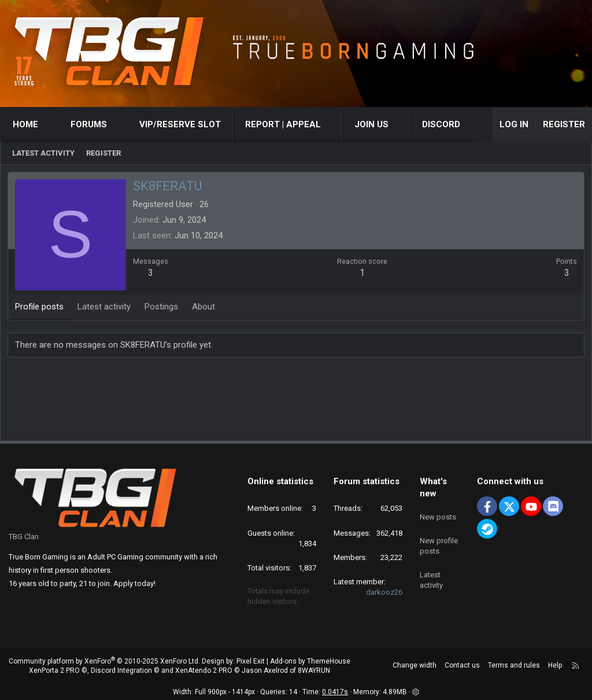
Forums (89, 124)
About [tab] (205, 308)
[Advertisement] (296, 403)
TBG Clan (24, 537)
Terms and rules (514, 665)
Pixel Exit (251, 661)
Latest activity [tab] (106, 308)
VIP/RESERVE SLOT (180, 124)
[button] (49, 125)
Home (25, 124)
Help (555, 665)
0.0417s (335, 692)
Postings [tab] (163, 308)
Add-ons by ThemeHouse (310, 661)
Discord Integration (121, 670)
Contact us (462, 665)
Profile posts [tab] (41, 308)
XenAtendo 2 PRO (204, 670)
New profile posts (439, 540)
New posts (438, 513)
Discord (441, 124)
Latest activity (43, 153)
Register (103, 153)
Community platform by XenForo (104, 661)
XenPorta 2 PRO (54, 670)
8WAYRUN (314, 670)
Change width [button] (415, 665)
